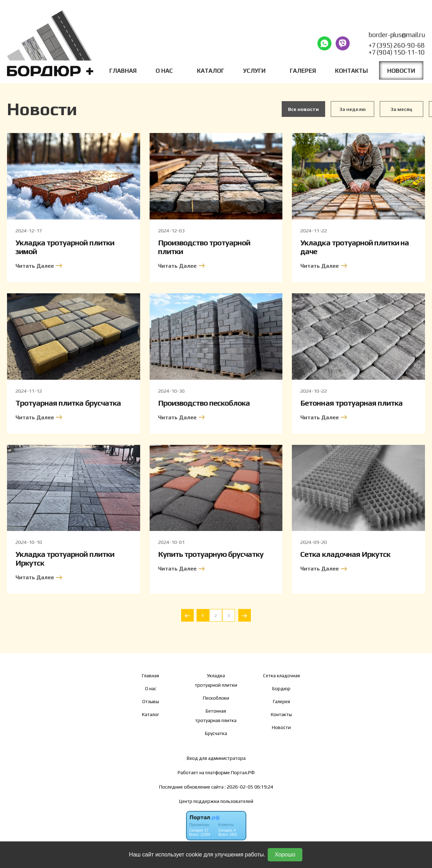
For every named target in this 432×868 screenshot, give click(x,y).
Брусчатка (216, 733)
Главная (123, 71)
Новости (401, 71)
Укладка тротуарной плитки (216, 680)
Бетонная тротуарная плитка (216, 716)
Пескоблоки (216, 698)
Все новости (303, 109)
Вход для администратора (216, 758)
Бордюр (281, 688)
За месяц (402, 109)
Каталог (211, 71)
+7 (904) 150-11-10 (397, 52)
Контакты (351, 71)
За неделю (353, 109)
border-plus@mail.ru (397, 35)
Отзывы (151, 701)
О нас (151, 688)
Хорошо (285, 855)
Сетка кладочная (282, 675)
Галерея (303, 71)
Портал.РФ (243, 772)
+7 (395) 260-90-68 (397, 45)
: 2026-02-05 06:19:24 (249, 787)
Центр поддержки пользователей (216, 801)
